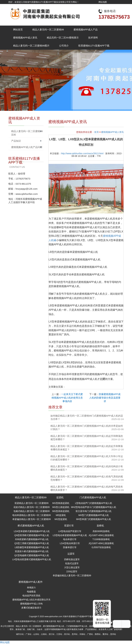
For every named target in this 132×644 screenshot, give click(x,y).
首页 (96, 132)
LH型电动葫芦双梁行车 (70, 531)
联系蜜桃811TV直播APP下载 (94, 46)
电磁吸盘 (31, 592)
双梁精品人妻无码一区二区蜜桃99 (32, 503)
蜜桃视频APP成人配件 (31, 582)
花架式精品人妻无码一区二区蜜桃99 (32, 507)
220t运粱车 (72, 571)
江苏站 (59, 634)
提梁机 (60, 497)
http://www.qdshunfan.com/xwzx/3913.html (82, 153)
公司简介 (64, 46)
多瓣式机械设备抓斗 (31, 608)
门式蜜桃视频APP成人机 (93, 497)
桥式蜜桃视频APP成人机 (31, 526)
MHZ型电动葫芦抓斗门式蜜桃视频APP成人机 (94, 507)
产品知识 (16, 141)
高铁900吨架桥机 (101, 531)
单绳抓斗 (31, 588)
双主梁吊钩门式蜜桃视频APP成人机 (94, 511)
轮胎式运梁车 (72, 563)
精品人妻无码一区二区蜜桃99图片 (31, 46)
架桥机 (100, 526)
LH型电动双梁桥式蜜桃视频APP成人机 (32, 559)
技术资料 (93, 38)
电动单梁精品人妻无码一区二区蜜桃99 (32, 515)
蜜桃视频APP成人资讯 (25, 38)
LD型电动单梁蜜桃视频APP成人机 (70, 535)
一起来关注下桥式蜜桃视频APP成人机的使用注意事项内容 (67, 398)
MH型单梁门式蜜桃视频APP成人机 (94, 519)
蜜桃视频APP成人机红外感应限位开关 (31, 600)
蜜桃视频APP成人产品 (86, 30)
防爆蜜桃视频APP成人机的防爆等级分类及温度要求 (105, 398)
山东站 (36, 634)
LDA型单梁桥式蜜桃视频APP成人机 (32, 531)
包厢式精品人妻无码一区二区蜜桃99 (32, 511)
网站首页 (18, 30)
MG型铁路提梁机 (61, 503)
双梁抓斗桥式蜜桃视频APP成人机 (32, 551)
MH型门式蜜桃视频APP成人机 (94, 515)
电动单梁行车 (70, 539)
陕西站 (98, 634)
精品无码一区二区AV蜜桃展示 (63, 38)
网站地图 (103, 2)
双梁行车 (69, 526)
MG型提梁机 (61, 519)
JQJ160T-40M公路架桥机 (101, 535)
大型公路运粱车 (72, 567)
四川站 (67, 634)
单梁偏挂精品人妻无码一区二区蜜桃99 (32, 519)
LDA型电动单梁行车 (70, 543)
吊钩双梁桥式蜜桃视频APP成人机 (32, 539)
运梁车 (71, 554)
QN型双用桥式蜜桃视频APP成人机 (32, 535)
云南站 (44, 634)
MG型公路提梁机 (61, 507)
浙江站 (52, 634)
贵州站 (75, 634)
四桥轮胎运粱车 (72, 559)
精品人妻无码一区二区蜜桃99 (48, 30)
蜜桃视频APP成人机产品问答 (27, 147)
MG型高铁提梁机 (61, 511)
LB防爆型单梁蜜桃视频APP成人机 (32, 547)
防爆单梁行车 (70, 547)
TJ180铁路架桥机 (101, 539)
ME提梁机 (61, 515)
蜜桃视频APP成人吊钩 (31, 604)
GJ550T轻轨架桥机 (101, 547)
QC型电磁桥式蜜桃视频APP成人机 (32, 555)
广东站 (29, 634)
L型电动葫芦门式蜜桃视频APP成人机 (94, 503)
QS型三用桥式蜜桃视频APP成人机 (32, 543)
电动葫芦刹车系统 (31, 596)
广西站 (90, 634)
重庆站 (105, 634)
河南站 (82, 634)
